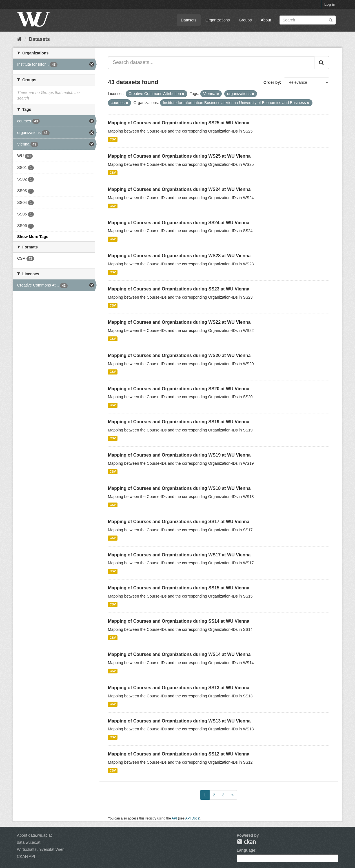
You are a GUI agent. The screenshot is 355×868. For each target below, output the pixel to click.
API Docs (192, 818)
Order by (272, 82)
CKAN (246, 842)
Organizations (218, 20)
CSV (113, 139)
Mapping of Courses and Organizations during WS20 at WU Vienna (179, 355)
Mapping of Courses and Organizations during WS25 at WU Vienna (179, 156)
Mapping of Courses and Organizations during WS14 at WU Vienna (179, 654)
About (266, 20)
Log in (330, 4)
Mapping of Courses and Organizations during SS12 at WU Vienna (179, 754)
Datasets (189, 20)
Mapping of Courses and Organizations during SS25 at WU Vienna (179, 123)
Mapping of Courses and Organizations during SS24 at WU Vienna (179, 223)
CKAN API (26, 856)
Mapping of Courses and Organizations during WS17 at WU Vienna (179, 555)
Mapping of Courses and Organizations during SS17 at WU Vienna (179, 522)
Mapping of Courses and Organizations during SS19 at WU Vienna (179, 422)
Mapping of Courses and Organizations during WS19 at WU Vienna (179, 455)
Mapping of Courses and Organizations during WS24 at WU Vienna (179, 189)
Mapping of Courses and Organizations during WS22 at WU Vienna (179, 322)
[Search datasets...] (211, 63)
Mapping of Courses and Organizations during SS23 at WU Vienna (179, 289)
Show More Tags (33, 237)
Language (246, 850)
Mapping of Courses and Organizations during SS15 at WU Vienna (179, 588)
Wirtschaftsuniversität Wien (41, 849)
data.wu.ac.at (29, 842)
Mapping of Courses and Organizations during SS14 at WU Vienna (179, 621)
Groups (245, 20)
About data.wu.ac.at (34, 835)
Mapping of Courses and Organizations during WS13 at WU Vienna (179, 721)
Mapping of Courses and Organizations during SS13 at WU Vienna (179, 688)
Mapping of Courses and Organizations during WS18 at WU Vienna (179, 488)
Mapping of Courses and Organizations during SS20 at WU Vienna (179, 389)
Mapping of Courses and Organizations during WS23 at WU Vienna (179, 256)
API (174, 818)
